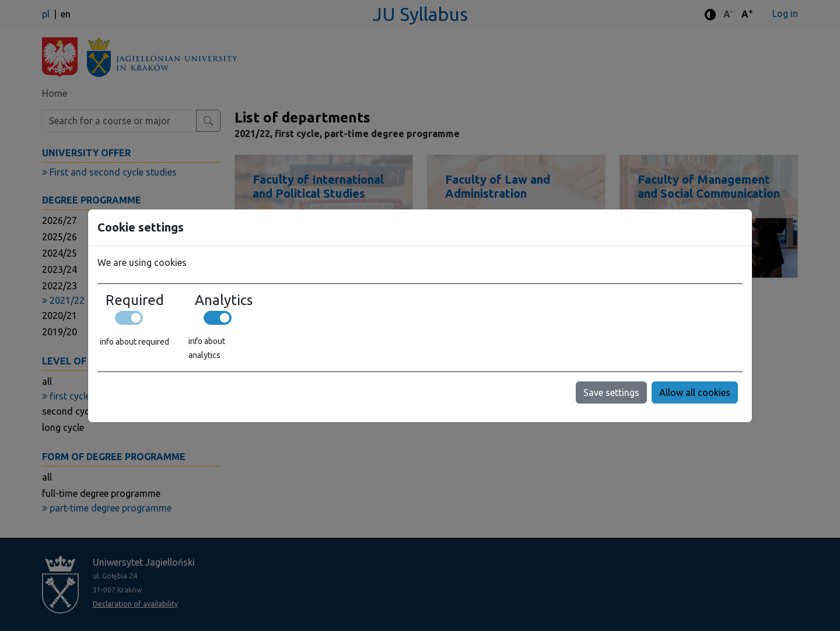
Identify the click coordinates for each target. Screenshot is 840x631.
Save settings (611, 392)
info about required (134, 342)
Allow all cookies (695, 392)
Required (135, 300)
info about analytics (207, 348)
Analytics (224, 300)
